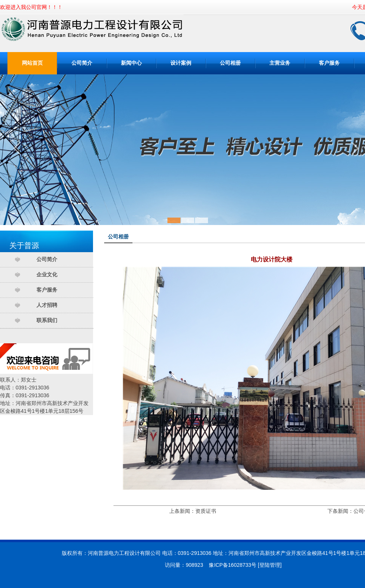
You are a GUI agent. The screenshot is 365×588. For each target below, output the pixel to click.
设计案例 (181, 63)
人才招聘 (47, 305)
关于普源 (24, 245)
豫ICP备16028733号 (233, 565)
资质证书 (206, 511)
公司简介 (82, 63)
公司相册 (230, 63)
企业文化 (47, 275)
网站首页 (32, 63)
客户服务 (329, 63)
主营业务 (280, 63)
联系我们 (47, 320)
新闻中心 (131, 63)
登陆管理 (270, 565)
